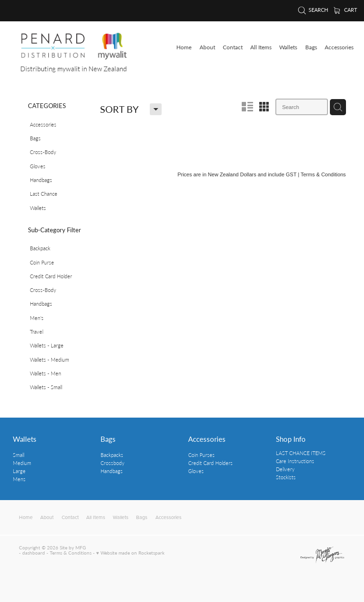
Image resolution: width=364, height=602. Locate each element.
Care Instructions (295, 461)
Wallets (25, 439)
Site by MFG (73, 547)
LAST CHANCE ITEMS (301, 453)
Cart (346, 10)
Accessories (207, 439)
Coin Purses (201, 455)
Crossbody (113, 463)
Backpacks (112, 455)
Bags (108, 439)
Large (19, 471)
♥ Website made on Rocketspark (130, 553)
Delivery (285, 469)
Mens (19, 479)
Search (313, 10)
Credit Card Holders (210, 463)
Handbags (112, 471)
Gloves (196, 471)
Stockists (286, 477)
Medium (22, 463)
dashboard (34, 553)
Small (18, 455)
